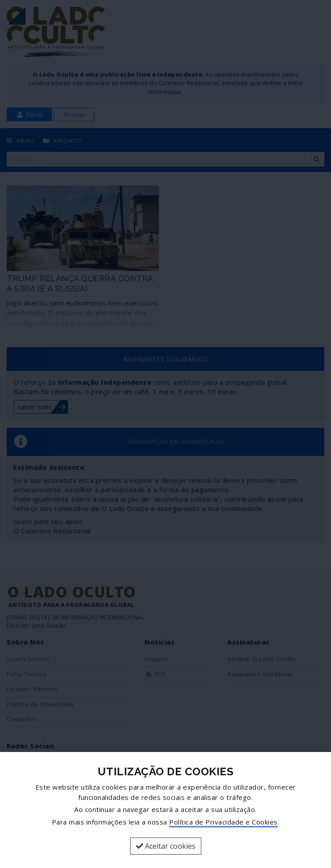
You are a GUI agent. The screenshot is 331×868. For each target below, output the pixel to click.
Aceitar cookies (166, 846)
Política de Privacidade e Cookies (223, 822)
